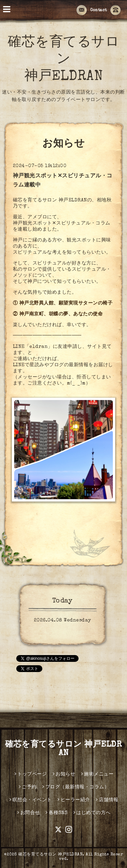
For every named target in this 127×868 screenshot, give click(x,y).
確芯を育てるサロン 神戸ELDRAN (63, 60)
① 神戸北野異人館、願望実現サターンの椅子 (63, 303)
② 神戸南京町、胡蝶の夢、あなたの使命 (58, 314)
